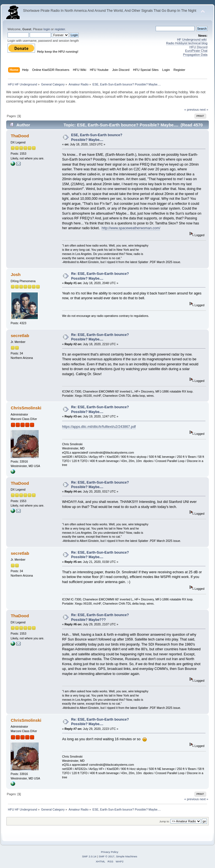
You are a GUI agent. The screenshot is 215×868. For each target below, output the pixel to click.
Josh (16, 274)
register (60, 29)
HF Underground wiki (192, 40)
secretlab (20, 336)
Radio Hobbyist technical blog (187, 43)
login (47, 29)
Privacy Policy (109, 852)
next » (204, 110)
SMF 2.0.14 (89, 856)
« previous (191, 110)
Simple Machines (127, 856)
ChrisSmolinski (26, 408)
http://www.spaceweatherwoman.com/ (131, 228)
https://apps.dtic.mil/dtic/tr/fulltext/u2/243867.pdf (99, 427)
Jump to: (164, 821)
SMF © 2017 (107, 856)
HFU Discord (198, 47)
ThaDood (20, 136)
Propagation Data (195, 55)
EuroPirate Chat (196, 51)
